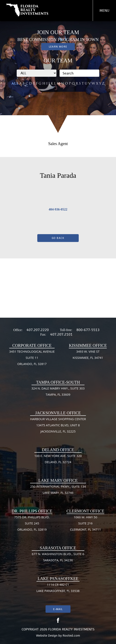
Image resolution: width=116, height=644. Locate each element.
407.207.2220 (38, 330)
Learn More (58, 47)
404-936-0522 (58, 209)
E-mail (58, 609)
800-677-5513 (88, 330)
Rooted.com (71, 635)
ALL (15, 83)
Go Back (58, 238)
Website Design (47, 635)
